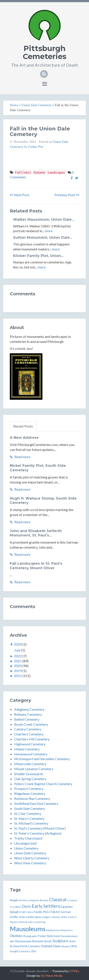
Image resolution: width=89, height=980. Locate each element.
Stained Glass (51, 946)
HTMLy (74, 971)
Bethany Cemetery (28, 714)
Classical (58, 899)
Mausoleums (28, 929)
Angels (14, 900)
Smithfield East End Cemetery (36, 803)
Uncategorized (25, 843)
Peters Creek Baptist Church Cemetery (43, 784)
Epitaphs (15, 912)
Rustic (48, 941)
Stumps (65, 946)
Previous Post (67, 195)
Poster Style (45, 936)
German (66, 912)
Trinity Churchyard (28, 838)
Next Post (19, 195)
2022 (18, 656)
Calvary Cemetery (28, 729)
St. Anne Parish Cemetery (25, 946)
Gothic (14, 917)
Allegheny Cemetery (29, 709)
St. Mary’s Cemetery (29, 818)
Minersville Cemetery (30, 764)
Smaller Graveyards (29, 774)
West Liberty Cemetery (32, 858)
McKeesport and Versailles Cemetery (42, 759)
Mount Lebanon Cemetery (34, 769)
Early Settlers (46, 906)
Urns (74, 946)
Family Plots (42, 912)
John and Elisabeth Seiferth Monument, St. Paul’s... (36, 533)
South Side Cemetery (30, 808)
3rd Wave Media (52, 976)
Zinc (34, 951)
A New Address (24, 438)
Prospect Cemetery (29, 788)
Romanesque (23, 941)
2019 (18, 671)
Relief (57, 936)
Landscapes (56, 172)
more (49, 231)
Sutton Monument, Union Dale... (43, 238)
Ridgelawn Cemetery (30, 793)
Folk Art (55, 912)
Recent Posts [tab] (23, 426)
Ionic (22, 917)
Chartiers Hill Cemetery (32, 739)
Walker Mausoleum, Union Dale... (44, 220)
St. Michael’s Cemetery (31, 823)
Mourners (67, 930)
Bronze (44, 900)
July (17, 650)
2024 (18, 644)
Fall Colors (23, 172)
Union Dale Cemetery (30, 853)
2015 (18, 676)
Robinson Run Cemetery (32, 798)
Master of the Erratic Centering (28, 922)
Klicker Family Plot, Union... (38, 256)
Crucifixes (16, 907)
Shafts (72, 941)
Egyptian (67, 907)
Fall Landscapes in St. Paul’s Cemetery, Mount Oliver (36, 566)
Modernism (53, 930)
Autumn (39, 172)
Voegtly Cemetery (20, 951)
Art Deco (24, 900)
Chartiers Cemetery (29, 734)
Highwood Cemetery (30, 744)
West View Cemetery (30, 863)
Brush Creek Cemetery (31, 724)
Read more (20, 457)
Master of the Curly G (64, 917)
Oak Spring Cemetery (30, 779)
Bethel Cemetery (27, 719)
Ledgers (47, 917)
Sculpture (60, 941)
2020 (18, 666)
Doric (27, 906)
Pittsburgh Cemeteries (45, 52)
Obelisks (16, 936)
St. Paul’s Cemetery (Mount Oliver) (40, 828)
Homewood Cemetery (31, 754)
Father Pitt (36, 147)
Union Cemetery (26, 848)
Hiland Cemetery (27, 749)
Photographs (30, 936)
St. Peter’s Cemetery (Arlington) (38, 833)
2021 (18, 661)
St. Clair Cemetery (28, 813)
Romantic (38, 941)
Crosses (72, 900)
